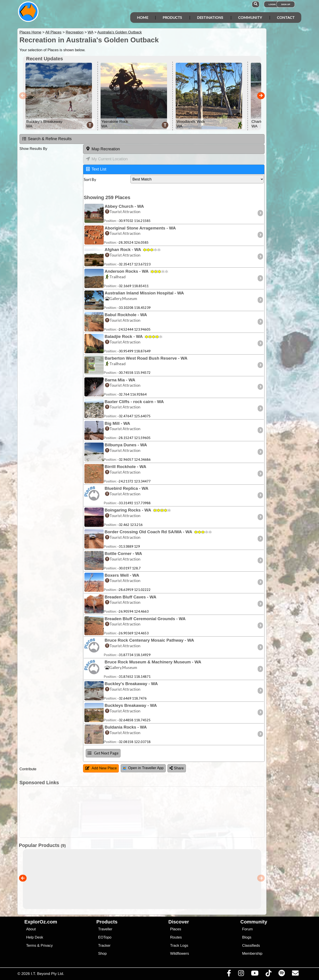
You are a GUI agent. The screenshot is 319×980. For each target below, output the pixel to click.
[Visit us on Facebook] (229, 974)
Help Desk (35, 937)
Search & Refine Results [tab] (47, 139)
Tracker (104, 946)
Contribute (28, 769)
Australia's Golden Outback (120, 32)
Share (177, 768)
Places (176, 929)
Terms (31, 946)
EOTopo (105, 937)
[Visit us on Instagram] (241, 974)
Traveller (105, 929)
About (31, 929)
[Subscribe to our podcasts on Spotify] (282, 974)
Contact (286, 17)
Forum (247, 929)
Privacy (47, 946)
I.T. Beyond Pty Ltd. (47, 974)
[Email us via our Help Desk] (295, 974)
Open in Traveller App (143, 768)
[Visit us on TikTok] (268, 974)
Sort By (90, 179)
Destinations (210, 17)
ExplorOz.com (41, 922)
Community (250, 17)
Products (172, 17)
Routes (176, 937)
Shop (102, 954)
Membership (252, 954)
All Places (53, 32)
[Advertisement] (163, 812)
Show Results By (33, 149)
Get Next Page (103, 753)
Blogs (247, 937)
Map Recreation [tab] (103, 149)
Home (143, 17)
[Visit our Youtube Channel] (255, 974)
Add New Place (101, 768)
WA (90, 32)
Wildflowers (180, 954)
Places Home (30, 32)
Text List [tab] (96, 169)
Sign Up (286, 4)
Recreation (74, 32)
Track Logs (179, 946)
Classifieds (251, 946)
